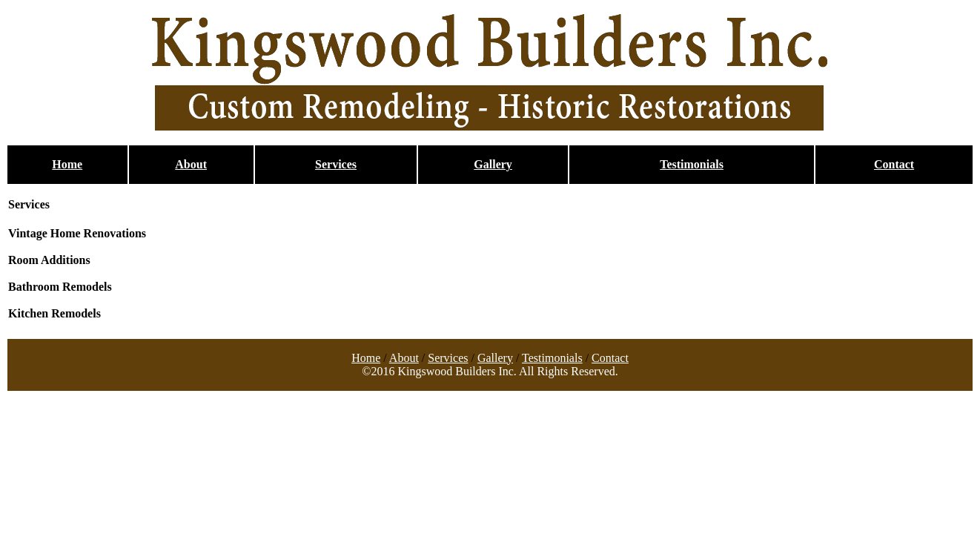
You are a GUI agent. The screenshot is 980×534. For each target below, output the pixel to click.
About (191, 164)
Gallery (493, 164)
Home (67, 164)
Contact (894, 164)
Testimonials (692, 164)
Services (336, 164)
